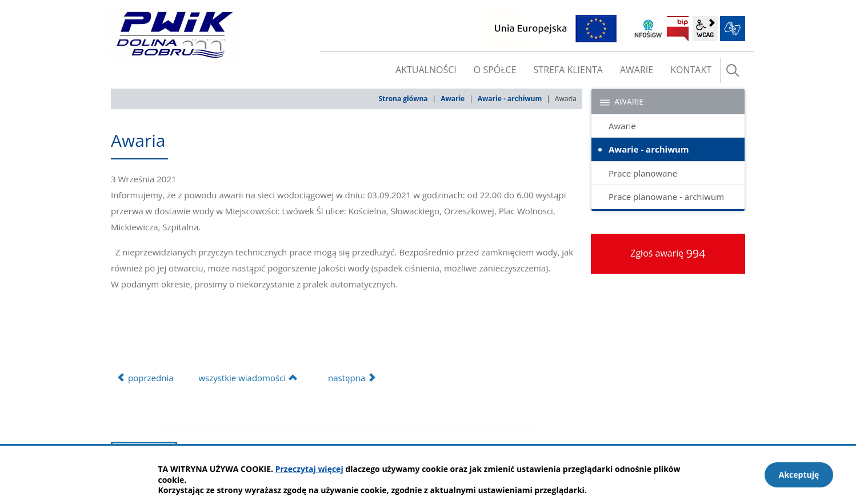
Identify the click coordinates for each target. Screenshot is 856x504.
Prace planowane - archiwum (666, 197)
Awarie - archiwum (510, 99)
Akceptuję (799, 475)
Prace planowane (643, 173)
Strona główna (403, 99)
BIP (678, 29)
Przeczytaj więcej (309, 469)
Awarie (453, 99)
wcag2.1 (705, 29)
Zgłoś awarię (668, 253)
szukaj (733, 70)
